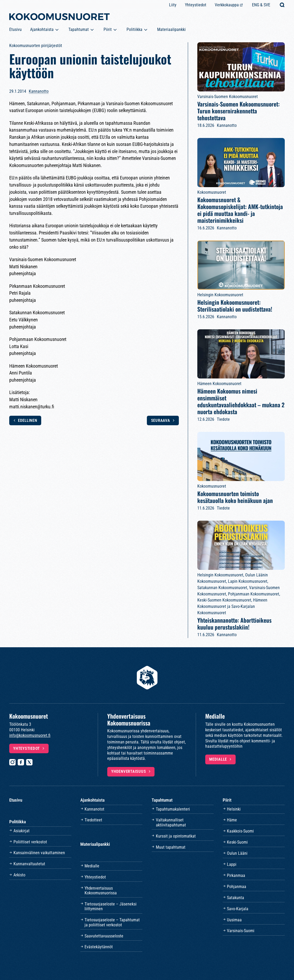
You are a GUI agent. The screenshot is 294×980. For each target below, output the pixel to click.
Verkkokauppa (227, 5)
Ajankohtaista (42, 29)
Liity (173, 5)
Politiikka (134, 29)
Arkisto (19, 875)
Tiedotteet (93, 820)
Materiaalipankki (171, 29)
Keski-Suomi (237, 842)
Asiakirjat (22, 831)
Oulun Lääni (237, 853)
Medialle (218, 759)
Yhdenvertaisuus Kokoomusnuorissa (101, 891)
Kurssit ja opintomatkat (176, 836)
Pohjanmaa (237, 887)
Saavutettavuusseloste (104, 936)
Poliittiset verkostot (30, 842)
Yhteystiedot (196, 5)
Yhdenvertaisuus (129, 771)
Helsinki (234, 809)
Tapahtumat (79, 29)
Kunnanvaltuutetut (29, 864)
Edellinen (28, 420)
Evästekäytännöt (99, 947)
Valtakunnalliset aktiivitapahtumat (171, 822)
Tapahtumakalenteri (173, 809)
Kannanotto (39, 91)
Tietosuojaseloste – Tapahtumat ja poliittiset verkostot (112, 922)
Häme (232, 820)
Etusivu (15, 29)
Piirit (108, 29)
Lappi (232, 864)
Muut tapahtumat (171, 847)
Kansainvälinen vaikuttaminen (39, 853)
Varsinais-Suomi (241, 931)
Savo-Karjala (238, 909)
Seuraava (161, 420)
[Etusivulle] (59, 18)
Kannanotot (94, 809)
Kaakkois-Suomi (240, 831)
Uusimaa (234, 920)
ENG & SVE (261, 5)
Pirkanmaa (236, 875)
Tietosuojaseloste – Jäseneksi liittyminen (111, 906)
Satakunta (235, 898)
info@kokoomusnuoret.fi (30, 735)
